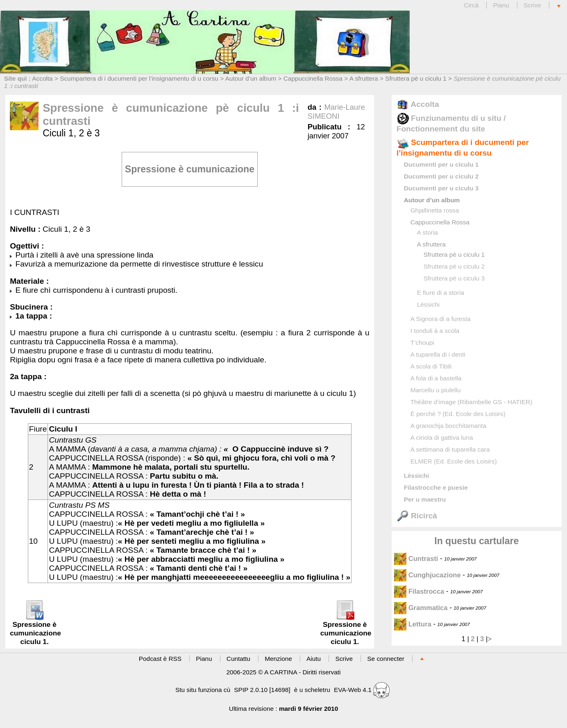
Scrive (532, 5)
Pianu (501, 5)
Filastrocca (420, 591)
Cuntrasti (416, 559)
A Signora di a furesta (441, 319)
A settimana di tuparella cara (450, 449)
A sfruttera (364, 78)
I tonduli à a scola (435, 331)
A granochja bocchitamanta (448, 426)
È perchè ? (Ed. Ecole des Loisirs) (458, 414)
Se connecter (386, 659)
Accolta (42, 78)
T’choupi (422, 343)
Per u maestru (425, 499)
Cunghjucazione (428, 575)
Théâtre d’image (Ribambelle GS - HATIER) (472, 402)
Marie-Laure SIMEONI (336, 112)
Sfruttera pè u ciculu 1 (416, 78)
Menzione (278, 659)
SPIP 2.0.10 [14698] (262, 690)
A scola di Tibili (431, 366)
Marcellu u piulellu (436, 390)
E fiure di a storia (441, 293)
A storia (428, 232)
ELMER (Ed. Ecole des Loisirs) (454, 461)
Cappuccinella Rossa (313, 78)
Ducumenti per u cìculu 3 (441, 188)
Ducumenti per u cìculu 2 (441, 176)
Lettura (414, 624)
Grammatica (422, 608)
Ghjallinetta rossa (435, 210)
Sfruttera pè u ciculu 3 (454, 278)
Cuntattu (238, 659)
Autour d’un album (251, 78)
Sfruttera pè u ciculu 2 (454, 266)
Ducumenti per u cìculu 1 (441, 164)
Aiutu (314, 659)
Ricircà (417, 516)
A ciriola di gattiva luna (442, 437)
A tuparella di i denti (438, 354)
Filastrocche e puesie (436, 487)
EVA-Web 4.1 (362, 690)
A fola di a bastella (436, 378)
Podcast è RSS (160, 659)
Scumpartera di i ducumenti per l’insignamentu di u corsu (139, 78)
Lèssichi (429, 304)
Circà (472, 5)
